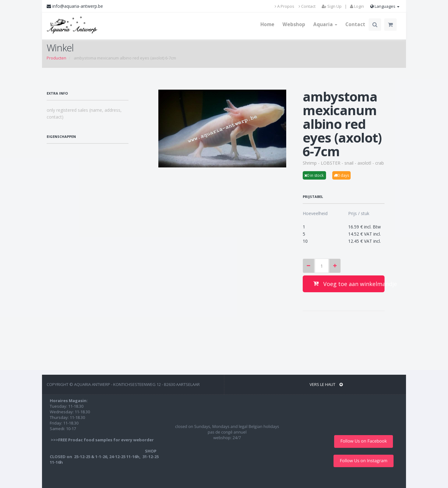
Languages (385, 6)
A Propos (285, 6)
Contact (307, 6)
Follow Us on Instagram (364, 461)
